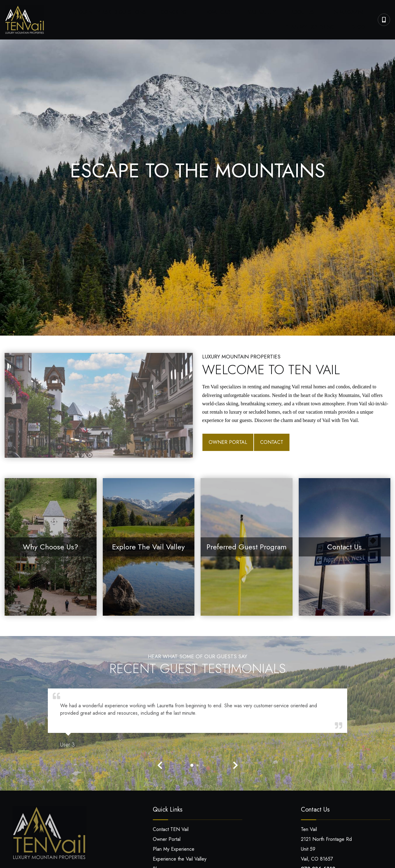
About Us (261, 13)
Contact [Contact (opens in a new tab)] (272, 442)
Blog (364, 25)
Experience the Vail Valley (180, 858)
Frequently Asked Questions (106, 13)
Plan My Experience (345, 13)
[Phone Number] (384, 19)
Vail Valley (230, 13)
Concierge (163, 13)
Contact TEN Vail (171, 829)
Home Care (197, 13)
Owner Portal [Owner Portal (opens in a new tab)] (228, 442)
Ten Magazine (295, 13)
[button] (160, 765)
